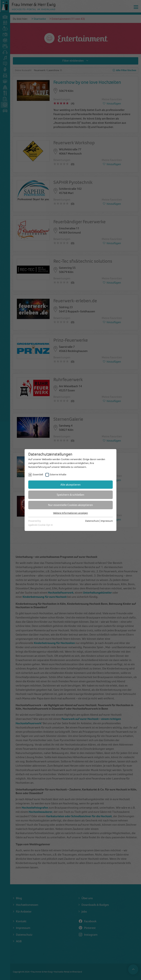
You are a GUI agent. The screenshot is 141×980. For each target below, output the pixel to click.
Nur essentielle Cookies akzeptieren (70, 505)
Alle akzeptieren (70, 485)
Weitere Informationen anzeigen (70, 513)
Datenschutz (92, 521)
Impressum (107, 521)
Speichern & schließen (70, 495)
